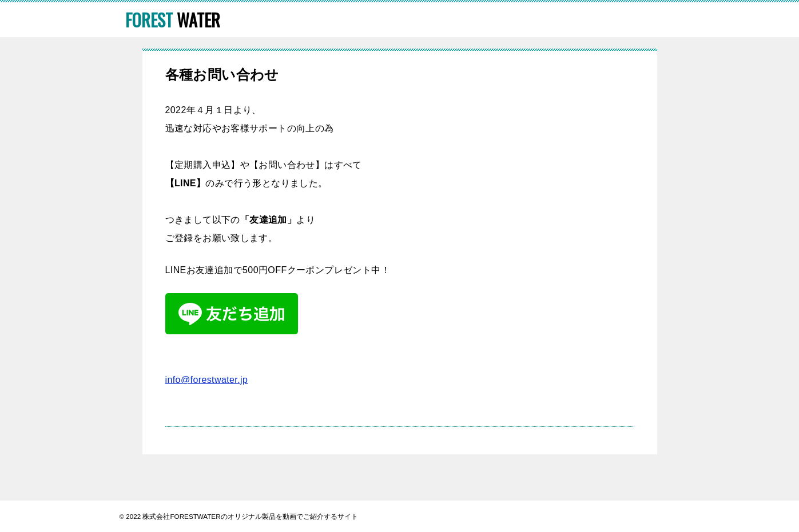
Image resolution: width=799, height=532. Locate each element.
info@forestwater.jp (207, 380)
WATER (173, 20)
